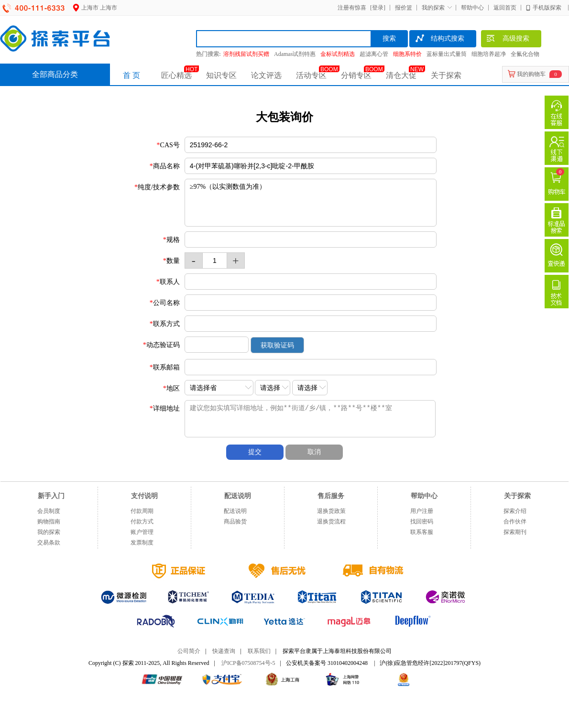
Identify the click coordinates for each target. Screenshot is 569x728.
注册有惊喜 (352, 8)
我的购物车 (531, 74)
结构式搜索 (439, 40)
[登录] (377, 8)
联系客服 (422, 532)
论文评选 (266, 75)
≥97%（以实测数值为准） (311, 203)
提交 (255, 452)
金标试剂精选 (338, 54)
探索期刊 (515, 532)
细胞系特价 (407, 54)
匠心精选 (176, 75)
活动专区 (311, 75)
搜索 (389, 38)
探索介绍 (515, 511)
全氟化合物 (525, 54)
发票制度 (142, 543)
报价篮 (404, 8)
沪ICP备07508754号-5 (248, 663)
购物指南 (49, 522)
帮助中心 (472, 8)
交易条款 (49, 543)
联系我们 (259, 651)
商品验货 (235, 522)
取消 (314, 452)
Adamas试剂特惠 (295, 54)
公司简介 (189, 651)
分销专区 (356, 75)
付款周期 (142, 511)
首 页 (131, 75)
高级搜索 (508, 40)
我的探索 (433, 8)
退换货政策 (331, 511)
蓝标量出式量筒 (447, 54)
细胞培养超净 (489, 54)
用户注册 (422, 511)
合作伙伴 (515, 522)
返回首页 (505, 8)
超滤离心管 (374, 54)
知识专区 (221, 75)
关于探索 (446, 75)
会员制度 (49, 511)
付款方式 (142, 522)
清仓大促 (401, 75)
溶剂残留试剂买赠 (246, 54)
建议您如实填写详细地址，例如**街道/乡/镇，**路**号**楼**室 (318, 419)
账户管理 (142, 532)
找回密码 (422, 522)
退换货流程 (331, 522)
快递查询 (224, 651)
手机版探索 (547, 8)
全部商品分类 (55, 74)
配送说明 (235, 511)
